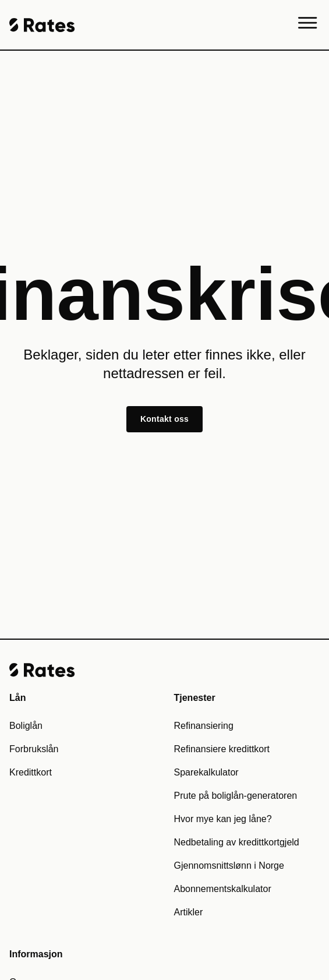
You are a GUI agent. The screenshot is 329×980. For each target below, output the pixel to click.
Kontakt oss (164, 419)
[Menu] (308, 25)
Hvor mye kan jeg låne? (223, 819)
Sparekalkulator (206, 772)
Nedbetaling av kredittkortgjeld (237, 842)
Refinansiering (204, 726)
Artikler (189, 912)
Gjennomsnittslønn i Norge (229, 866)
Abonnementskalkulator (223, 889)
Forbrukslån (34, 749)
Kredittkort (31, 772)
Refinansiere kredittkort (222, 749)
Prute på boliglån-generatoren (236, 796)
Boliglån (26, 726)
